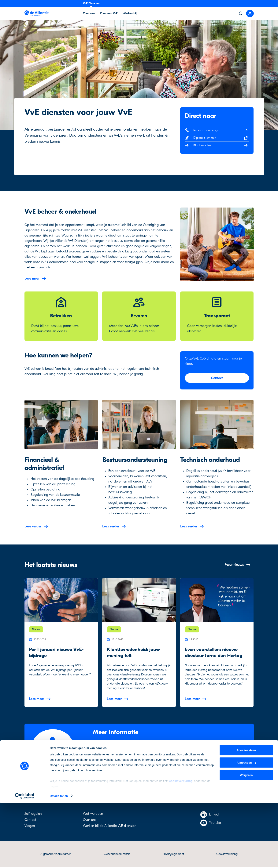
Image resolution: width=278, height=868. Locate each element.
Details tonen (59, 861)
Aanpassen (246, 827)
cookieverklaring (181, 846)
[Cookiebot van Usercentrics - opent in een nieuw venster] (25, 861)
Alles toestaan (246, 815)
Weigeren (246, 840)
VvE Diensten (91, 3)
